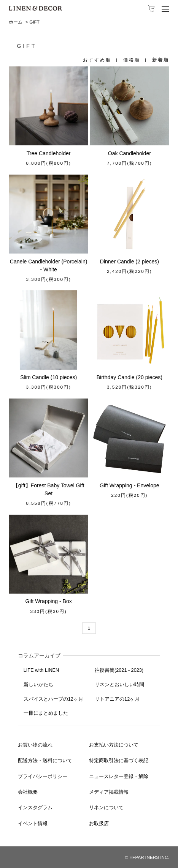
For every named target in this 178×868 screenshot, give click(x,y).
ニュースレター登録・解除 (119, 777)
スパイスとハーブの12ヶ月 (53, 699)
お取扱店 (99, 824)
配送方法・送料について (45, 761)
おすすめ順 (97, 60)
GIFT (34, 22)
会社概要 (28, 792)
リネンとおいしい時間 (119, 685)
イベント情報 (33, 824)
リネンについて (106, 808)
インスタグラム (35, 808)
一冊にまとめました (46, 713)
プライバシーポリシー (43, 777)
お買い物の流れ (35, 745)
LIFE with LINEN (41, 670)
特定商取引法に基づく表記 (119, 761)
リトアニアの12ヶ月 (117, 699)
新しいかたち (38, 685)
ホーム (16, 22)
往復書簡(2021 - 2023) (119, 670)
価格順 (132, 60)
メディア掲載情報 (109, 792)
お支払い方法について (114, 745)
